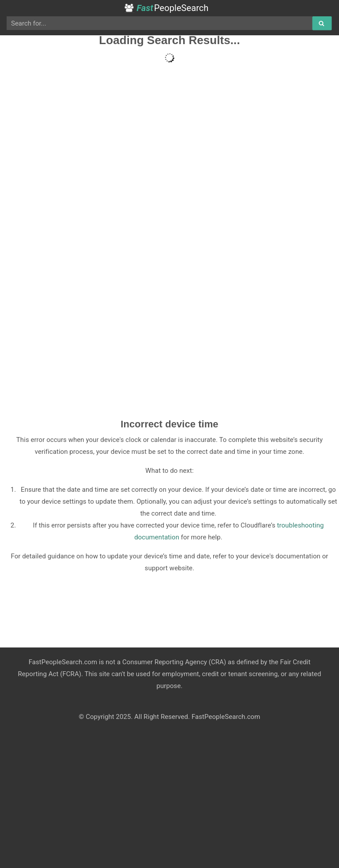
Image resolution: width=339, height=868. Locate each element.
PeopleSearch (166, 8)
